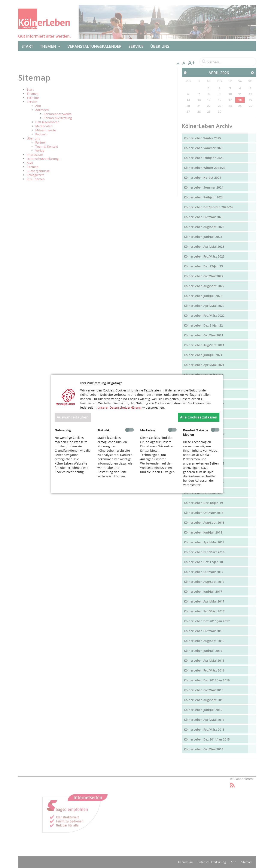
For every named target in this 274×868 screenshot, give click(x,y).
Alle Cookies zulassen (199, 417)
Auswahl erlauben (73, 417)
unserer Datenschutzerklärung (119, 407)
